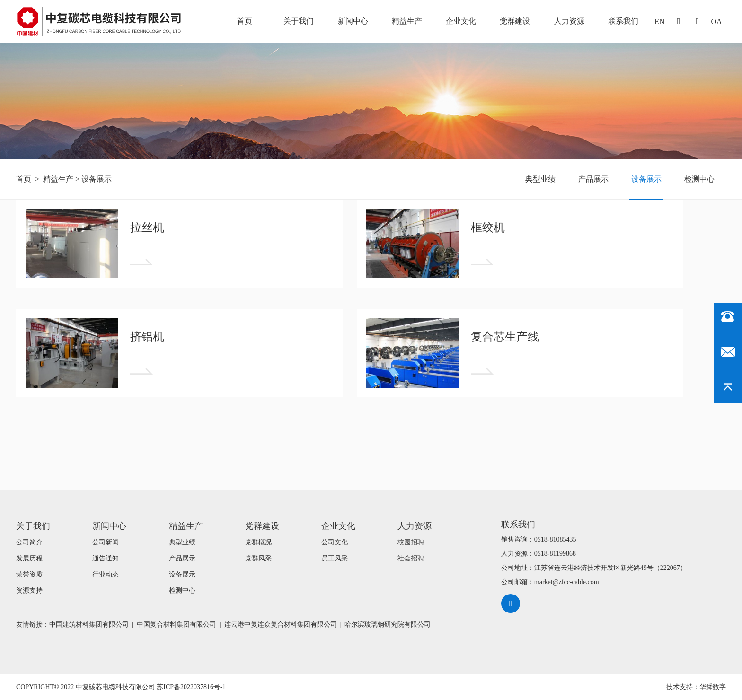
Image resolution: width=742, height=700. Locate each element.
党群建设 (515, 21)
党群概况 (258, 542)
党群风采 (258, 558)
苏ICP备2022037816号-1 (191, 687)
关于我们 (299, 21)
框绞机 (488, 227)
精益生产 (407, 21)
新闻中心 (353, 21)
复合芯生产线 (505, 337)
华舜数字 (713, 687)
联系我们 (623, 21)
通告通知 (106, 558)
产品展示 (593, 179)
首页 (245, 21)
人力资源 (569, 21)
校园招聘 (411, 542)
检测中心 (699, 179)
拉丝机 (147, 227)
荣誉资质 (29, 574)
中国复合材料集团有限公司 (177, 625)
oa (716, 22)
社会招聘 (411, 558)
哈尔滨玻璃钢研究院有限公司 (388, 625)
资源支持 (29, 591)
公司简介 (29, 542)
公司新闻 (106, 542)
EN (659, 22)
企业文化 (461, 21)
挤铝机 (147, 337)
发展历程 (29, 558)
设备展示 (97, 179)
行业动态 (106, 574)
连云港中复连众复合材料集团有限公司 (281, 625)
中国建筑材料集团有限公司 (89, 625)
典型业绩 (540, 179)
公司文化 (335, 542)
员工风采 (335, 558)
